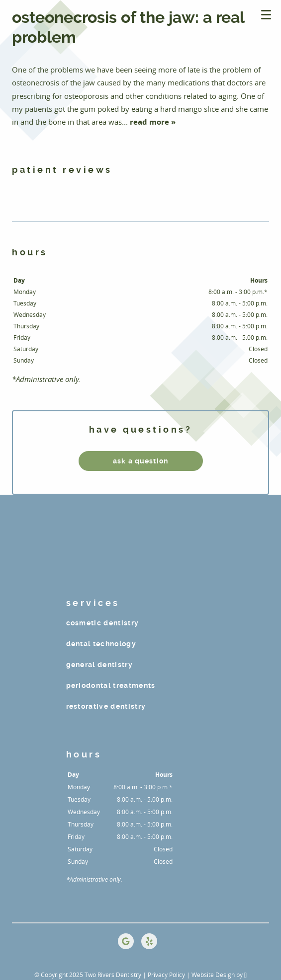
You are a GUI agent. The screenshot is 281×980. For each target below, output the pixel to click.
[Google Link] (126, 941)
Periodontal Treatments (111, 685)
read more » (153, 122)
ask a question (140, 461)
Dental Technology (101, 644)
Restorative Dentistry (106, 706)
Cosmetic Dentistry (103, 623)
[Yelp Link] (149, 941)
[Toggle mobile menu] (266, 15)
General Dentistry (100, 665)
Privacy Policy (166, 975)
